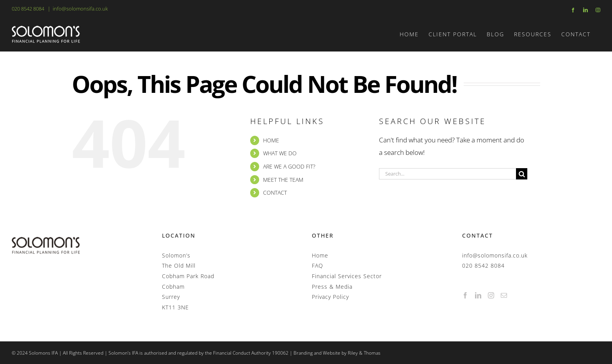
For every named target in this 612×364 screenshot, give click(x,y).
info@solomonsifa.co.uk (80, 9)
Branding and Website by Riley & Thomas (337, 353)
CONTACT (275, 193)
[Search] (522, 174)
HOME (271, 140)
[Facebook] (465, 295)
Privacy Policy (330, 297)
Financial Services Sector (347, 276)
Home (320, 255)
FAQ (318, 265)
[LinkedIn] (478, 295)
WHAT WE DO (280, 153)
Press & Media (332, 287)
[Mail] (504, 295)
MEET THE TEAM (283, 180)
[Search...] (447, 174)
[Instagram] (491, 295)
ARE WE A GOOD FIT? (289, 166)
